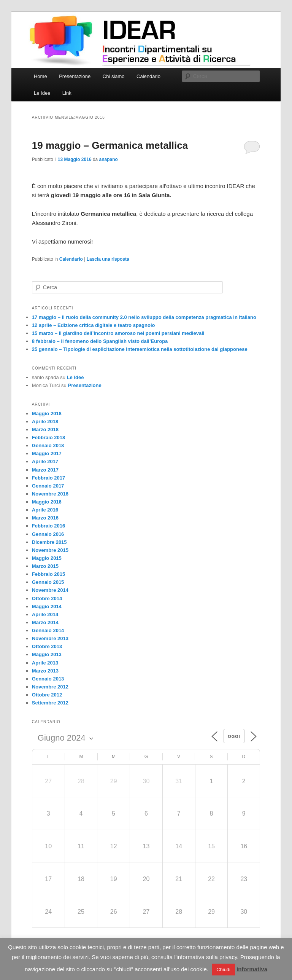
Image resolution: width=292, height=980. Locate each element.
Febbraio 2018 (48, 437)
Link (67, 93)
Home (40, 76)
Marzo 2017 (45, 470)
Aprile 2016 (45, 510)
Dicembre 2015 (49, 542)
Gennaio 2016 (48, 534)
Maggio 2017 (47, 453)
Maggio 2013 (47, 654)
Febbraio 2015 (48, 574)
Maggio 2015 (47, 558)
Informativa (252, 969)
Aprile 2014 (45, 614)
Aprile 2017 (45, 461)
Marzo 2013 (45, 671)
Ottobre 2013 (47, 646)
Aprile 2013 (45, 663)
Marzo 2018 (45, 429)
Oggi (234, 736)
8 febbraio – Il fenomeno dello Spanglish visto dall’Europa (100, 341)
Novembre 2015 (50, 550)
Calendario (148, 76)
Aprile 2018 (45, 421)
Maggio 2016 (47, 502)
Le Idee (42, 93)
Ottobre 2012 (47, 695)
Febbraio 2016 (48, 526)
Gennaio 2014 (48, 630)
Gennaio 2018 (48, 445)
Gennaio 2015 (48, 582)
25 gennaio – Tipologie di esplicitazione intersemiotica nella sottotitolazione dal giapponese (140, 349)
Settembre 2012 (50, 703)
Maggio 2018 (47, 414)
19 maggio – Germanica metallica (110, 145)
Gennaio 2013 (48, 679)
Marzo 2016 (45, 518)
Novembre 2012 (50, 687)
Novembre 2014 (50, 590)
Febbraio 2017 (48, 478)
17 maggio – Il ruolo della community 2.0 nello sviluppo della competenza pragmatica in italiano (144, 317)
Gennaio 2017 (48, 486)
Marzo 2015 (45, 566)
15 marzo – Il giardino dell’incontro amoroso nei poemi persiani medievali (118, 333)
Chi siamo (114, 76)
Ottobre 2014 (47, 598)
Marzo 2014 (45, 622)
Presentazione (75, 76)
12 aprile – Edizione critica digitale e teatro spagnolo (94, 325)
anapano (109, 159)
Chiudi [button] (223, 970)
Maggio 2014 (47, 606)
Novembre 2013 (50, 638)
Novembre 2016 (50, 494)
